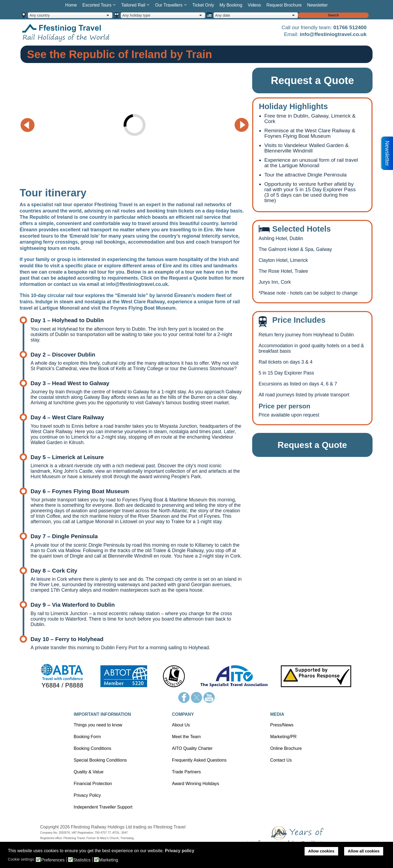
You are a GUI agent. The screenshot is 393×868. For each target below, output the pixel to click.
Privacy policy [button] (180, 851)
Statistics (82, 860)
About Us (181, 725)
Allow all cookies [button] (364, 851)
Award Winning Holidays (196, 784)
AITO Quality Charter (192, 748)
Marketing (109, 860)
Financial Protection (93, 784)
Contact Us (281, 760)
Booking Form (87, 737)
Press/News (282, 725)
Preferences (53, 860)
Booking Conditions (93, 748)
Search (333, 15)
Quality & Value (89, 772)
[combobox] (70, 15)
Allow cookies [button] (321, 851)
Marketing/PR (283, 737)
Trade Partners (186, 772)
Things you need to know (98, 725)
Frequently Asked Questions (199, 760)
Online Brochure (286, 748)
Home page (74, 32)
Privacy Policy (87, 795)
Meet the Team (186, 737)
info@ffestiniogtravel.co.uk (333, 34)
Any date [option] (223, 15)
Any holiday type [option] (136, 15)
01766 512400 (350, 27)
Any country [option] (40, 15)
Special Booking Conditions (100, 760)
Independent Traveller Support (103, 807)
